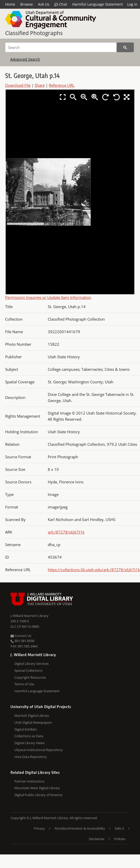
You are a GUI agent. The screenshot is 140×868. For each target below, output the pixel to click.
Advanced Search (25, 59)
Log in (132, 4)
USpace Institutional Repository (39, 750)
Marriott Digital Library (32, 715)
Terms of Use (24, 684)
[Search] (61, 47)
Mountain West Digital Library (37, 788)
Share (40, 85)
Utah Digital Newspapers (33, 722)
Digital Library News (30, 743)
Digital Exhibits (26, 729)
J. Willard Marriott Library (30, 616)
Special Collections (28, 670)
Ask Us (44, 4)
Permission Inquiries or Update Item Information (48, 297)
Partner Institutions (29, 781)
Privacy (39, 828)
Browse (27, 4)
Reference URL (62, 85)
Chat (61, 4)
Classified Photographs (34, 33)
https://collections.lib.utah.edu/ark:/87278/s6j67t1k (94, 570)
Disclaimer (97, 839)
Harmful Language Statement (97, 4)
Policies (120, 839)
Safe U (119, 828)
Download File (18, 85)
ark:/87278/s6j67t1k (66, 532)
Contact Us (21, 636)
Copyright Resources (30, 677)
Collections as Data (29, 736)
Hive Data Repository (31, 757)
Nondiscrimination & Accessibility (80, 828)
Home (10, 4)
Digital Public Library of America (38, 795)
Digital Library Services (31, 664)
